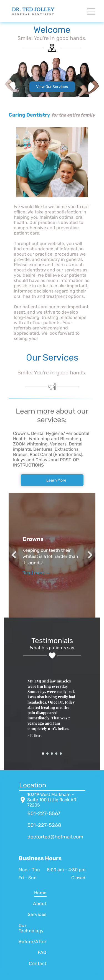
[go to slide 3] (52, 754)
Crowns (33, 539)
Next (88, 555)
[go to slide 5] (61, 754)
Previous (16, 555)
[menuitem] (33, 892)
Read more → (36, 573)
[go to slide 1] (43, 754)
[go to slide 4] (56, 754)
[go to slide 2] (47, 754)
